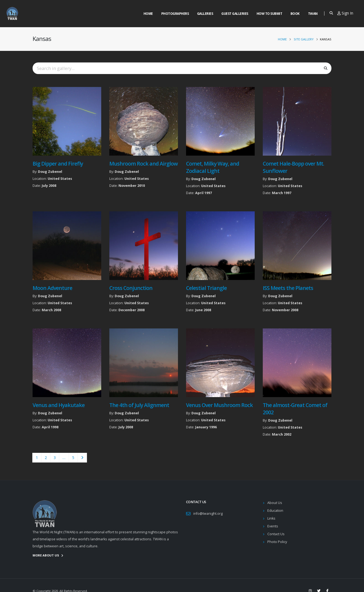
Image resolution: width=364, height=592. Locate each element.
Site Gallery (304, 39)
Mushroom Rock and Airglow (144, 164)
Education (275, 511)
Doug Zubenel (50, 172)
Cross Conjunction (131, 288)
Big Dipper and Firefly (58, 164)
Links (271, 518)
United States (60, 179)
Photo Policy (277, 542)
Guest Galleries (235, 14)
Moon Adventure (52, 288)
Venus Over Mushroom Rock (219, 405)
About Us (275, 503)
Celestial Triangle (206, 288)
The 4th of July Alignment (139, 405)
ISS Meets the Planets (288, 288)
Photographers (175, 14)
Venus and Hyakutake (59, 405)
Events (273, 526)
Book (295, 14)
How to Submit (269, 14)
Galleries (205, 14)
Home (148, 14)
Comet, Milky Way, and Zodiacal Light (213, 167)
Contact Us (276, 534)
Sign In (345, 13)
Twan (313, 14)
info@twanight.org (208, 514)
